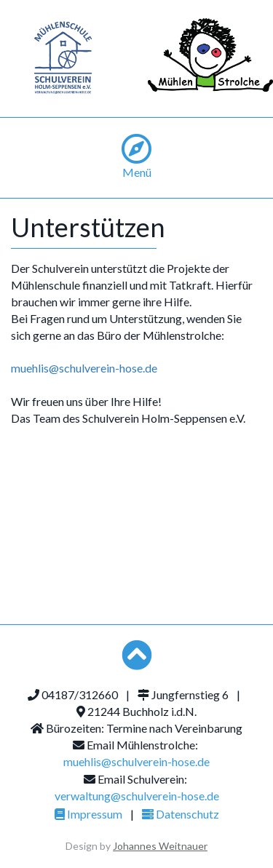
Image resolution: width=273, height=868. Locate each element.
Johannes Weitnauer (160, 846)
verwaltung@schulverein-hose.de (137, 796)
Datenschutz (181, 814)
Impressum (88, 814)
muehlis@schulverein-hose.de (84, 368)
